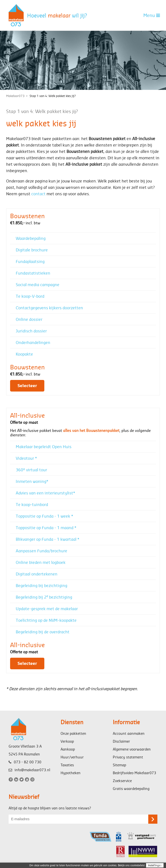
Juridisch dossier (31, 331)
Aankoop (68, 749)
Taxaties (67, 765)
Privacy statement (128, 757)
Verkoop (67, 741)
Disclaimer (121, 741)
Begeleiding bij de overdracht (43, 632)
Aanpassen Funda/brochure (41, 551)
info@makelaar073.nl (29, 770)
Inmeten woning (32, 481)
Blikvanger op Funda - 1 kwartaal (48, 539)
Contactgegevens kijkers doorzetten (49, 308)
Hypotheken (71, 773)
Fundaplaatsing (30, 261)
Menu (152, 15)
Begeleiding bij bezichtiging (41, 585)
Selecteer (27, 386)
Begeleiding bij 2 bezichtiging (44, 597)
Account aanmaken (129, 733)
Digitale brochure (32, 250)
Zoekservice (122, 781)
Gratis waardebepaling (131, 789)
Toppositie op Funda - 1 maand (46, 528)
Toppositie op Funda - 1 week (44, 516)
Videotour (26, 458)
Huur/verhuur (72, 757)
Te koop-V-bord (30, 296)
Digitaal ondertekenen (37, 574)
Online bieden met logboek (41, 562)
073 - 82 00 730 (25, 762)
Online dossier (29, 319)
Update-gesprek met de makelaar (47, 609)
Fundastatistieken (33, 273)
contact (38, 194)
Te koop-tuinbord (32, 504)
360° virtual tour (31, 470)
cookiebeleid (137, 865)
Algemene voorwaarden (132, 749)
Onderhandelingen (33, 342)
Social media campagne (38, 285)
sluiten (158, 865)
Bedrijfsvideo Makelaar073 (134, 773)
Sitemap (119, 765)
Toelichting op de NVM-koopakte (46, 620)
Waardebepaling (31, 238)
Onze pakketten (73, 733)
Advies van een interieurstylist (45, 493)
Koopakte (24, 354)
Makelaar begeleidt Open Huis (44, 447)
